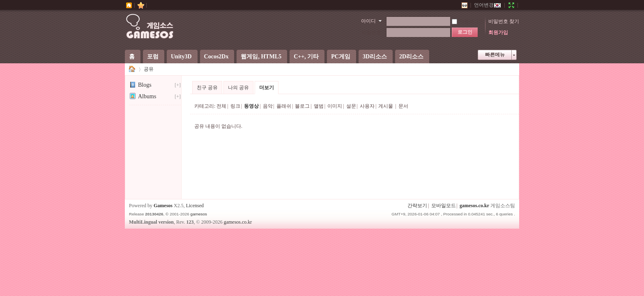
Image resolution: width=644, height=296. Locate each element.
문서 (403, 106)
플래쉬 (284, 106)
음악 (268, 106)
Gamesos (163, 206)
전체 (221, 106)
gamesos (199, 214)
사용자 (367, 106)
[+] (178, 85)
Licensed (195, 206)
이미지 (335, 106)
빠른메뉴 (495, 55)
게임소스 (132, 69)
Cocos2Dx (216, 57)
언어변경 (488, 5)
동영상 (251, 106)
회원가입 (498, 32)
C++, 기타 (306, 57)
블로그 (302, 106)
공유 (149, 69)
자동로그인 (468, 21)
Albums (143, 96)
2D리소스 (411, 57)
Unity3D (181, 57)
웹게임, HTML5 (261, 57)
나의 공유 (238, 88)
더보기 (267, 88)
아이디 (368, 21)
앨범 (319, 106)
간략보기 (417, 206)
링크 (235, 106)
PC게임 (341, 57)
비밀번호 (371, 32)
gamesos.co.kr (474, 206)
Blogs (140, 85)
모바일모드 (444, 206)
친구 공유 (207, 88)
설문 (351, 106)
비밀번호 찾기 (504, 21)
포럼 (153, 57)
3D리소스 (375, 57)
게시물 (386, 106)
